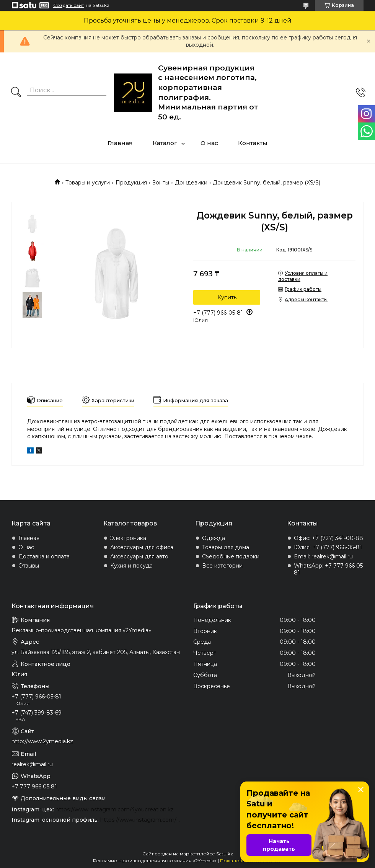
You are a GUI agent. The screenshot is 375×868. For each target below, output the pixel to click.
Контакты (253, 143)
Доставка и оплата (44, 556)
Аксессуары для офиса (142, 547)
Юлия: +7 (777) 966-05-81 (328, 547)
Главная (120, 143)
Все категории (222, 566)
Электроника (128, 538)
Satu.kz (225, 854)
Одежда (214, 538)
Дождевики (191, 183)
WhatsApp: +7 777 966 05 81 (328, 569)
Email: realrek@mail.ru (323, 556)
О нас (209, 143)
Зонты (161, 183)
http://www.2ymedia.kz (42, 741)
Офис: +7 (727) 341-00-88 (329, 538)
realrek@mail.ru (32, 764)
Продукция (131, 183)
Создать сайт (68, 5)
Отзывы (29, 566)
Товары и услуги (88, 183)
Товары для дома (226, 547)
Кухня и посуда (131, 566)
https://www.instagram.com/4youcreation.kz (115, 809)
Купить (227, 297)
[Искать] (16, 93)
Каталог (165, 143)
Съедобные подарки (231, 556)
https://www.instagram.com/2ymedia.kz (141, 820)
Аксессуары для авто (139, 556)
